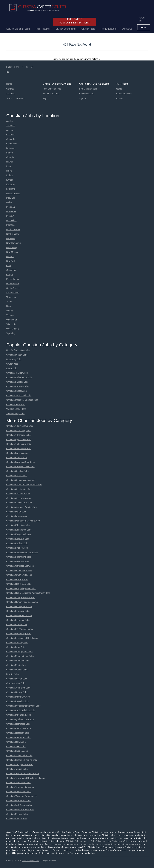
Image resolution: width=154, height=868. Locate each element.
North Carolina (13, 229)
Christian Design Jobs (17, 516)
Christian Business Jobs (18, 561)
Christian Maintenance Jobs (19, 377)
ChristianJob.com (75, 841)
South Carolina (13, 288)
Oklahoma (11, 270)
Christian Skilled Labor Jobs (19, 755)
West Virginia (12, 329)
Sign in (142, 19)
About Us (11, 94)
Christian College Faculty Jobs (21, 597)
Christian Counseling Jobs (19, 498)
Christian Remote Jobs (17, 814)
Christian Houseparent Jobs (19, 607)
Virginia (10, 311)
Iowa (9, 166)
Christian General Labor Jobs (20, 566)
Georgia (10, 157)
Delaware (11, 148)
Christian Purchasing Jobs (19, 634)
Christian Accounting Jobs (18, 430)
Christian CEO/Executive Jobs (20, 467)
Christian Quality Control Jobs (20, 719)
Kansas (10, 180)
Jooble (119, 89)
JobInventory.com (124, 94)
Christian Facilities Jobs (17, 382)
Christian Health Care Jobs (19, 584)
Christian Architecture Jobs (19, 444)
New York (11, 261)
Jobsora (120, 99)
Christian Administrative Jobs (20, 426)
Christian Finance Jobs (17, 548)
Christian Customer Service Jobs (22, 507)
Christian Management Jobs (19, 652)
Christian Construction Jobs (19, 489)
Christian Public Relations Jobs (21, 710)
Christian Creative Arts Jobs (19, 503)
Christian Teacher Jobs (17, 373)
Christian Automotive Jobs (18, 449)
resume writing (88, 844)
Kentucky (11, 184)
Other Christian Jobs (16, 683)
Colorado (11, 139)
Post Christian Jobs (52, 89)
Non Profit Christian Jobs (18, 350)
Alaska (9, 121)
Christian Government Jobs (19, 570)
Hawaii (9, 162)
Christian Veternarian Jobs (19, 792)
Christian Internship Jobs (18, 611)
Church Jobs (12, 364)
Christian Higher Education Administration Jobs (28, 593)
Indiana (10, 175)
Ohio (9, 266)
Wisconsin (11, 324)
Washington (12, 320)
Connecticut (12, 144)
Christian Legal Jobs (16, 647)
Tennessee (11, 297)
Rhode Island (13, 284)
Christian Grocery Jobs (17, 579)
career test (75, 844)
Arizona (10, 130)
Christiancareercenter (30, 861)
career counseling (57, 844)
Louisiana (11, 189)
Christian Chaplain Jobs (17, 471)
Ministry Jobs (12, 674)
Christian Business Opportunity (21, 462)
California (11, 135)
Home (9, 84)
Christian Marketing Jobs (18, 661)
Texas (9, 302)
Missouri (10, 216)
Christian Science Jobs (17, 751)
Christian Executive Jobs (18, 539)
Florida (10, 153)
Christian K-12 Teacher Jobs (20, 629)
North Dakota (12, 234)
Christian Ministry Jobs (17, 355)
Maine (9, 202)
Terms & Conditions (15, 99)
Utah (9, 306)
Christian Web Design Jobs (19, 805)
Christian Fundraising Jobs (19, 557)
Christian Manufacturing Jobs (20, 656)
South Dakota (13, 293)
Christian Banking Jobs (17, 453)
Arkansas (11, 126)
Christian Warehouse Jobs (19, 801)
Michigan (11, 207)
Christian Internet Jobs (17, 625)
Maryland (11, 198)
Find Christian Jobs (88, 89)
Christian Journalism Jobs (18, 688)
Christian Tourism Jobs (17, 769)
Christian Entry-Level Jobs (19, 534)
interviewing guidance (132, 844)
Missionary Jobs (14, 359)
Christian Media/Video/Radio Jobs (22, 400)
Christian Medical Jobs (17, 670)
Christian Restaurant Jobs (19, 737)
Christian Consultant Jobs (18, 494)
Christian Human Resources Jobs (22, 602)
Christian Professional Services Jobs (23, 706)
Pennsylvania (13, 279)
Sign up (143, 28)
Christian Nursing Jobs (17, 692)
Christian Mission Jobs (17, 679)
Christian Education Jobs (18, 525)
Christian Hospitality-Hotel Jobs (21, 588)
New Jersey (12, 248)
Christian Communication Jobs (21, 480)
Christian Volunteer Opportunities (22, 796)
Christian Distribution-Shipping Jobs (23, 521)
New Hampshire (14, 243)
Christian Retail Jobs (16, 742)
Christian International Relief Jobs (22, 638)
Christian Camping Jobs (18, 386)
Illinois (9, 171)
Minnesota (11, 211)
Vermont (10, 315)
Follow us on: (12, 67)
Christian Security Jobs (17, 643)
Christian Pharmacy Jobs (18, 697)
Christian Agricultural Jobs (18, 439)
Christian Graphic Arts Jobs (19, 575)
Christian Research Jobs (18, 733)
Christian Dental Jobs (16, 512)
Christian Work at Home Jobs (20, 810)
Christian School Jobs (16, 391)
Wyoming (11, 333)
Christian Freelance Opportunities (22, 552)
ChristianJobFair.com (122, 841)
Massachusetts (13, 193)
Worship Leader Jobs (16, 409)
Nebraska (11, 238)
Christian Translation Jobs (18, 783)
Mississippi (11, 220)
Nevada (10, 257)
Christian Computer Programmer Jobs (24, 485)
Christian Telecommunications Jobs (23, 774)
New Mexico (12, 252)
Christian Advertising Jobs (18, 435)
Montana (10, 225)
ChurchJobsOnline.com (95, 841)
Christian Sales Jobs (16, 746)
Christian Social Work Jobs (19, 395)
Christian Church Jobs (17, 476)
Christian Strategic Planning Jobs (22, 760)
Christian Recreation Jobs (18, 724)
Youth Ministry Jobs (15, 413)
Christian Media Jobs (16, 665)
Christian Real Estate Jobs (19, 728)
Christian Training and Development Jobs (26, 778)
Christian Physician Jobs (18, 701)
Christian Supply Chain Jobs (20, 764)
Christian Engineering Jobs (19, 530)
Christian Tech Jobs (15, 404)
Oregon (10, 275)
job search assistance (106, 844)
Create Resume (87, 94)
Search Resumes (51, 94)
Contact (10, 89)
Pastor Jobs (12, 368)
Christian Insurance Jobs (18, 620)
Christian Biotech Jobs (17, 458)
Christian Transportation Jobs (20, 787)
